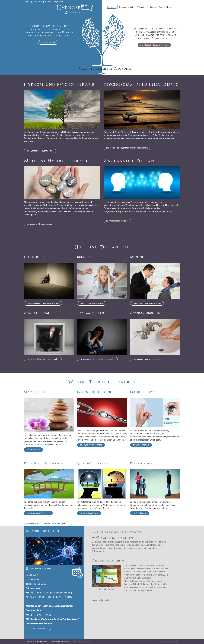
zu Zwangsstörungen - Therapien (146, 359)
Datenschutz (163, 642)
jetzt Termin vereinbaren (38, 629)
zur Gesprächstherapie (89, 513)
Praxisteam (38, 2)
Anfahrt (27, 2)
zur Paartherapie (140, 513)
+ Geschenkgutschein (101, 600)
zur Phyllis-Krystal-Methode (91, 445)
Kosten (153, 7)
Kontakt (48, 2)
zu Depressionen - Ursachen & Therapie (43, 303)
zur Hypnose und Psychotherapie (40, 151)
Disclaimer (175, 642)
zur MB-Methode (33, 450)
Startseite (141, 642)
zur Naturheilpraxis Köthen (154, 45)
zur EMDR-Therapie (141, 445)
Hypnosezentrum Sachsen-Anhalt (39, 523)
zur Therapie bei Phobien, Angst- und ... (43, 359)
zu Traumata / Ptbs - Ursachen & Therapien (97, 359)
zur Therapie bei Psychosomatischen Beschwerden (127, 148)
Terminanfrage (165, 7)
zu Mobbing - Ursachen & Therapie (147, 303)
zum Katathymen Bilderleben (38, 513)
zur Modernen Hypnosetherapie (39, 224)
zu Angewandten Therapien (117, 221)
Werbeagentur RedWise (81, 642)
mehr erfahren (48, 42)
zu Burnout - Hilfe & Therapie (91, 303)
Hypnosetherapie (127, 7)
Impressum (59, 2)
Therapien (142, 7)
